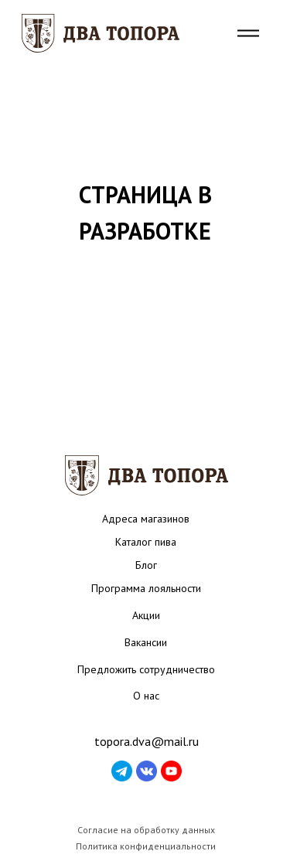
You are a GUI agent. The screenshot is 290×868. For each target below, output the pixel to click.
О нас (146, 696)
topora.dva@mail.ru (147, 741)
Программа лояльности (146, 588)
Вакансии (146, 642)
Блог (146, 565)
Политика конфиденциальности (146, 846)
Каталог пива (146, 542)
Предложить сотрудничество (146, 669)
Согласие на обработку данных (146, 830)
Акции (146, 615)
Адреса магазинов (146, 519)
